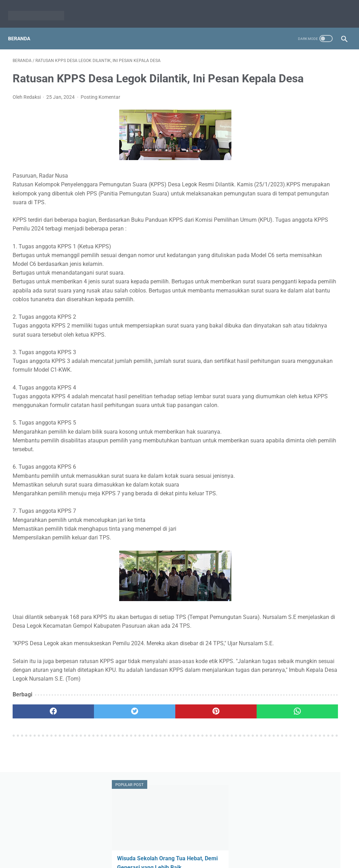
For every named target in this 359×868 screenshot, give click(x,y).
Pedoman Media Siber (192, 846)
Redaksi (152, 846)
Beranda (24, 28)
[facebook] (40, 785)
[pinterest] (152, 785)
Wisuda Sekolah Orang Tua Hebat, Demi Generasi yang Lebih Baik (300, 121)
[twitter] (96, 785)
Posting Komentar (100, 108)
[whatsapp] (207, 785)
